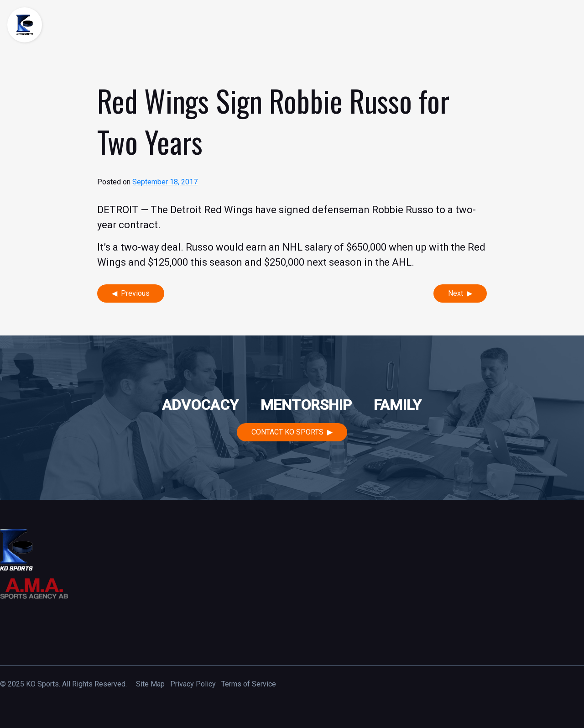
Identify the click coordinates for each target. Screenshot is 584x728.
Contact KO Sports (287, 432)
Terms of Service (249, 684)
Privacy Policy (193, 684)
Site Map (150, 684)
